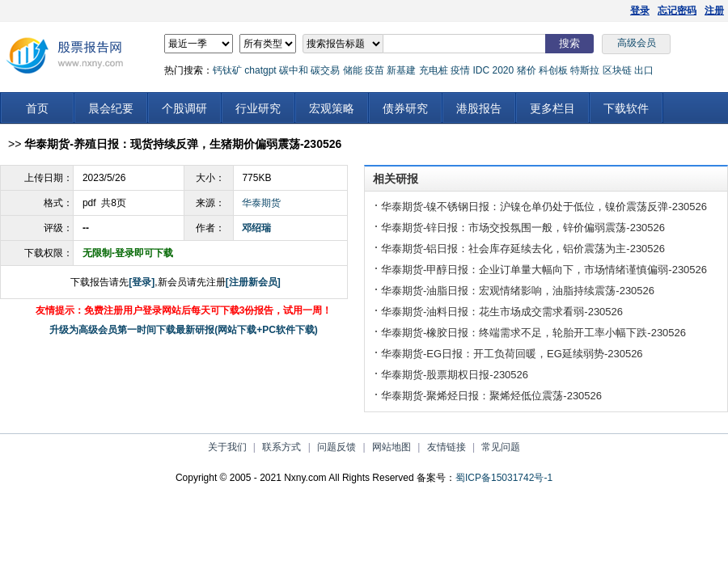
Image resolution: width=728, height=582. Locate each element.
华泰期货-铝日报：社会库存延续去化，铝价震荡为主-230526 (523, 249)
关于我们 (227, 447)
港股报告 (479, 108)
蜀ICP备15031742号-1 (504, 478)
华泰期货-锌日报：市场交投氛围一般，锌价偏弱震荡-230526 (523, 228)
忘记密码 (677, 11)
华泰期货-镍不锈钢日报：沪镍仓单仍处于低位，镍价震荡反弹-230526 (544, 207)
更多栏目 (552, 108)
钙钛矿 (227, 70)
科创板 (553, 70)
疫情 (460, 70)
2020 (503, 70)
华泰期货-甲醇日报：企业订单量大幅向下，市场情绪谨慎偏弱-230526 (544, 270)
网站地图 (392, 447)
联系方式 (281, 447)
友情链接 (447, 447)
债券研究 (405, 108)
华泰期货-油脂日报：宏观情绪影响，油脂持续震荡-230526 (518, 291)
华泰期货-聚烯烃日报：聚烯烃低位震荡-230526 (491, 396)
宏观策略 (332, 108)
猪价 (527, 70)
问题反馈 (336, 447)
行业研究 (258, 108)
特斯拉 (585, 70)
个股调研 (184, 108)
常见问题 (501, 447)
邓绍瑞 (256, 228)
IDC (481, 70)
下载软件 (626, 108)
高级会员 (637, 43)
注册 (714, 11)
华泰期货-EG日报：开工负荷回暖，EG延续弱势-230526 (512, 354)
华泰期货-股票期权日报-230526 (455, 375)
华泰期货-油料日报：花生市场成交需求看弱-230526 (502, 312)
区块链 (617, 70)
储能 (353, 70)
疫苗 (375, 70)
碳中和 (294, 70)
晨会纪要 (111, 108)
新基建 (401, 70)
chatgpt (260, 70)
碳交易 (325, 70)
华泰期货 (261, 203)
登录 (640, 11)
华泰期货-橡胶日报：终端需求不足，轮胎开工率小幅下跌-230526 (533, 333)
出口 (644, 70)
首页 (37, 108)
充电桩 (434, 70)
